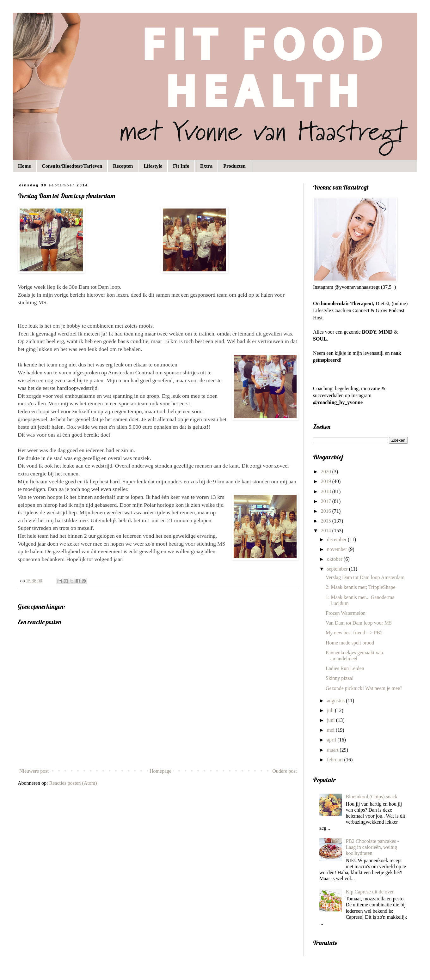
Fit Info (181, 166)
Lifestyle (153, 166)
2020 (327, 472)
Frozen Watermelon (346, 613)
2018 (327, 491)
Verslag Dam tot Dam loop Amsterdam (365, 577)
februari (336, 760)
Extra (206, 166)
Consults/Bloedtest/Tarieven (72, 166)
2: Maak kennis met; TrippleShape (360, 587)
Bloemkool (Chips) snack (372, 797)
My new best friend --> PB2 (354, 633)
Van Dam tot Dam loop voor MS (359, 623)
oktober (335, 559)
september (338, 569)
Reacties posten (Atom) (73, 783)
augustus (336, 701)
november (338, 549)
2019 (327, 481)
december (337, 539)
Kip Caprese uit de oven (370, 892)
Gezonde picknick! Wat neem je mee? (364, 688)
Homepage (160, 771)
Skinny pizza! (340, 678)
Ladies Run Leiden (345, 668)
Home (25, 166)
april (332, 740)
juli (331, 710)
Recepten (123, 166)
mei (331, 730)
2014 (327, 531)
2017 (327, 501)
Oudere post (285, 771)
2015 (327, 521)
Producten (234, 166)
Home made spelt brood (350, 643)
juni (332, 720)
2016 (327, 511)
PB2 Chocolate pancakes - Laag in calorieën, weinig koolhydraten (372, 847)
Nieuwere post (34, 771)
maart (333, 750)
